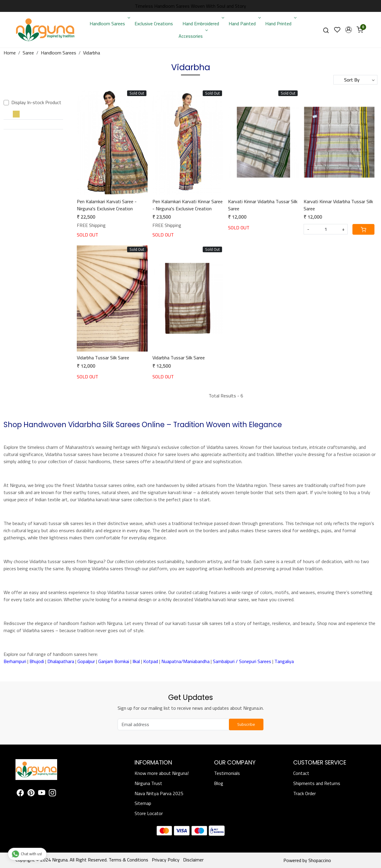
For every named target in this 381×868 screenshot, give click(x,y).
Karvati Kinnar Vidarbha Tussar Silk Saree (263, 205)
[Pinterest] (31, 794)
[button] (349, 30)
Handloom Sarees (109, 23)
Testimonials (227, 773)
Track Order (305, 793)
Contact (301, 773)
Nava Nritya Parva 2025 (159, 793)
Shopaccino (320, 860)
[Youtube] (42, 794)
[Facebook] (20, 794)
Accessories (193, 36)
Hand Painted (244, 23)
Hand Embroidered (203, 23)
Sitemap (143, 803)
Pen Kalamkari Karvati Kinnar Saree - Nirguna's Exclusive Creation (188, 205)
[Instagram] (52, 794)
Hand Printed (280, 23)
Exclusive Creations (154, 23)
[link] (326, 30)
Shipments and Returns (317, 783)
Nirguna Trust (148, 783)
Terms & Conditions (128, 860)
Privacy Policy (166, 860)
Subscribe (246, 724)
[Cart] (363, 229)
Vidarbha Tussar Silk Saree (103, 358)
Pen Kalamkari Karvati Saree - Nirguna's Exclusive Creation (107, 205)
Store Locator (149, 813)
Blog (219, 783)
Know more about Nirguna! (162, 773)
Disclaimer (193, 860)
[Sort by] (355, 80)
